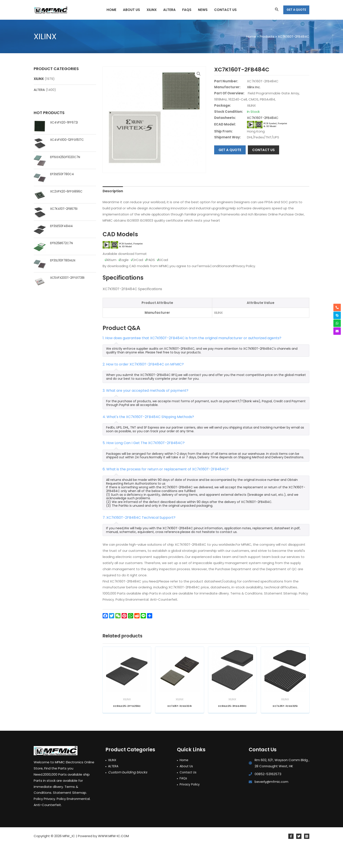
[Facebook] (291, 859)
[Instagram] (307, 859)
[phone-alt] (337, 307)
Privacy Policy (190, 807)
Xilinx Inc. (254, 87)
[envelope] (337, 331)
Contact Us (189, 795)
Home (185, 783)
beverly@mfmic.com (271, 805)
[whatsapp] (337, 323)
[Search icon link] (277, 10)
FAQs (184, 802)
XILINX (39, 79)
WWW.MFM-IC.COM (113, 859)
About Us (187, 789)
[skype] (337, 315)
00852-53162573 (268, 797)
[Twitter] (299, 859)
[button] (199, 74)
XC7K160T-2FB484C (263, 118)
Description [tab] (113, 214)
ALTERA (39, 90)
